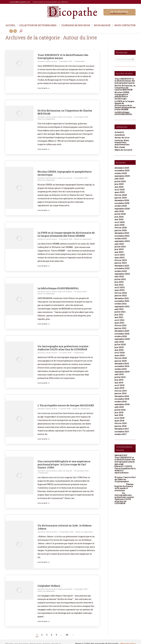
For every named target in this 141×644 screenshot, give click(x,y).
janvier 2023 (121, 263)
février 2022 (121, 293)
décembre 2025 (122, 168)
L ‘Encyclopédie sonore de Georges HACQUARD (66, 405)
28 (67, 635)
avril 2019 (119, 385)
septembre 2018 (122, 404)
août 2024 (119, 211)
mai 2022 (119, 285)
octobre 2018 (121, 402)
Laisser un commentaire (46, 119)
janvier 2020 (121, 361)
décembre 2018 (122, 396)
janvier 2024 (121, 230)
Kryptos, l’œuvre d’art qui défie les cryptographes (125, 479)
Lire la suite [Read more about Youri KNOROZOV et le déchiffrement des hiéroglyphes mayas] (44, 88)
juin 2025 (119, 184)
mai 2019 (119, 383)
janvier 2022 (121, 296)
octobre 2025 (121, 173)
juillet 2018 (120, 410)
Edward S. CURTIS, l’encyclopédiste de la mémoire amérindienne (125, 469)
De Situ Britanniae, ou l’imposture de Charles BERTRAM (65, 112)
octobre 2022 (121, 271)
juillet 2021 (120, 312)
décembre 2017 (122, 429)
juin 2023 (119, 249)
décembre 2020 (122, 331)
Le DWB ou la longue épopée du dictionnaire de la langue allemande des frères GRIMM (66, 234)
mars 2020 (120, 355)
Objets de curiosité (65, 117)
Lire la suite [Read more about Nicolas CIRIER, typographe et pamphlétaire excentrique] (44, 210)
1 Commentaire (79, 61)
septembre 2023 (122, 241)
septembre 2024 (122, 209)
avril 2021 (119, 320)
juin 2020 (119, 347)
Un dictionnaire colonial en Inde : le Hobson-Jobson (65, 527)
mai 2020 (119, 350)
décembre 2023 (122, 233)
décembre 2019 (122, 364)
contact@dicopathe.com (20, 2)
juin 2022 (119, 282)
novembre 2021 (122, 301)
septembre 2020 (122, 339)
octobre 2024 (121, 206)
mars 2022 (120, 290)
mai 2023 (119, 252)
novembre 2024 (122, 203)
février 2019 (121, 391)
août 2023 (119, 244)
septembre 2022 (122, 274)
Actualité (119, 132)
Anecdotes (42, 61)
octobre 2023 (121, 238)
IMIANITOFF (121, 455)
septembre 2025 (122, 176)
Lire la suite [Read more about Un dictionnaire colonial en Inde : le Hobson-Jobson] (44, 562)
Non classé (120, 147)
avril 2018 (119, 418)
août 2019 (119, 374)
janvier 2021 (120, 328)
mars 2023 (119, 258)
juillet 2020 (120, 344)
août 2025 (119, 179)
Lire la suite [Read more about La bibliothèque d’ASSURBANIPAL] (44, 324)
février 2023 (121, 260)
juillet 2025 (120, 181)
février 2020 (121, 358)
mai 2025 (119, 187)
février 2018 (121, 423)
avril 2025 (120, 190)
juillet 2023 (120, 247)
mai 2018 (119, 415)
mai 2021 (119, 317)
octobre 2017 (121, 434)
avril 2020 (120, 353)
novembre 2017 (122, 432)
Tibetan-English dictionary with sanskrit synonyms (124, 487)
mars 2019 (119, 388)
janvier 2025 (121, 198)
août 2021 (119, 309)
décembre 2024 (122, 200)
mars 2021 (119, 323)
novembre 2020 (122, 334)
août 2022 (119, 276)
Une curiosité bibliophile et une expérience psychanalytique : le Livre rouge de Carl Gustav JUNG (64, 464)
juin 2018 (119, 412)
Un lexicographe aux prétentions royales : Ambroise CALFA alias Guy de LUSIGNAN (63, 348)
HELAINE (119, 464)
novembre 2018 (122, 399)
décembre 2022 (122, 266)
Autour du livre (52, 61)
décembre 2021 (122, 298)
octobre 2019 (121, 369)
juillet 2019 (120, 377)
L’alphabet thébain (49, 586)
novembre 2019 (122, 366)
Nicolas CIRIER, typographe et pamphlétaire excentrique (65, 173)
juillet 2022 (120, 279)
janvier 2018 (120, 426)
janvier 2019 (120, 393)
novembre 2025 (122, 170)
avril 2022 (120, 287)
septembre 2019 (122, 372)
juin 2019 (119, 380)
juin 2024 (119, 217)
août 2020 (119, 342)
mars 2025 (119, 192)
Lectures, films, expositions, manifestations (122, 142)
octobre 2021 (121, 304)
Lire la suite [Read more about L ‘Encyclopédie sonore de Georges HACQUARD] (44, 439)
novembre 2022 (122, 268)
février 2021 (121, 325)
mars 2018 (119, 421)
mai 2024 (119, 219)
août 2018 (119, 407)
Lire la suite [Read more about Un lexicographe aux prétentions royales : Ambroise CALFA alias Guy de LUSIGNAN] (44, 383)
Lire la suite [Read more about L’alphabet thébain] (44, 621)
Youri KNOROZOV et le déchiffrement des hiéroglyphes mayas (63, 56)
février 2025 (121, 195)
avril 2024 (120, 222)
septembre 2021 (122, 306)
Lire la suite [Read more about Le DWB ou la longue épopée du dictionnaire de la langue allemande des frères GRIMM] (44, 266)
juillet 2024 (120, 214)
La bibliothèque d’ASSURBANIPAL (58, 288)
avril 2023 (120, 255)
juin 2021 (119, 315)
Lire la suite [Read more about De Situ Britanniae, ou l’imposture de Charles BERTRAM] (44, 149)
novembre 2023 (122, 236)
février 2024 (121, 228)
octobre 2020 (121, 336)
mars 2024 (119, 225)
